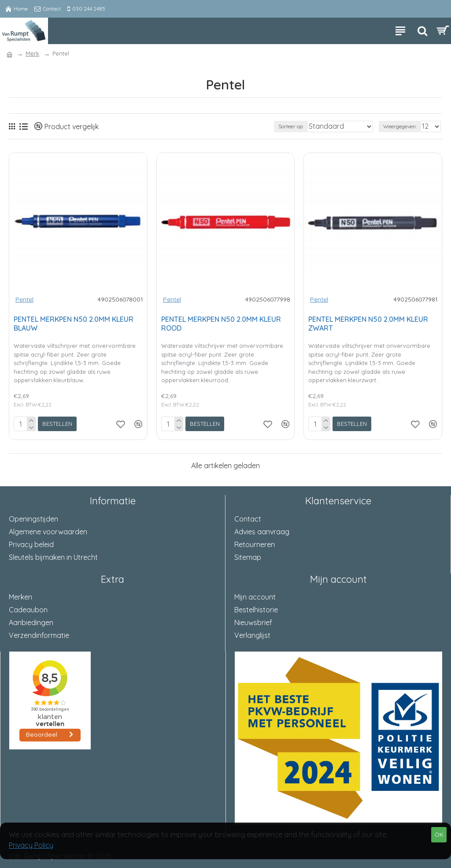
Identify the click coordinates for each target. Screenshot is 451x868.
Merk (32, 53)
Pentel (24, 299)
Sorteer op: (291, 126)
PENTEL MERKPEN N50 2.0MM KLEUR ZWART (368, 324)
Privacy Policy (31, 845)
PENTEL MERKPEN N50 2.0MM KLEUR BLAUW (74, 324)
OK (439, 834)
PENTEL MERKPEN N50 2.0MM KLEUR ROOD (221, 324)
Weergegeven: (400, 126)
